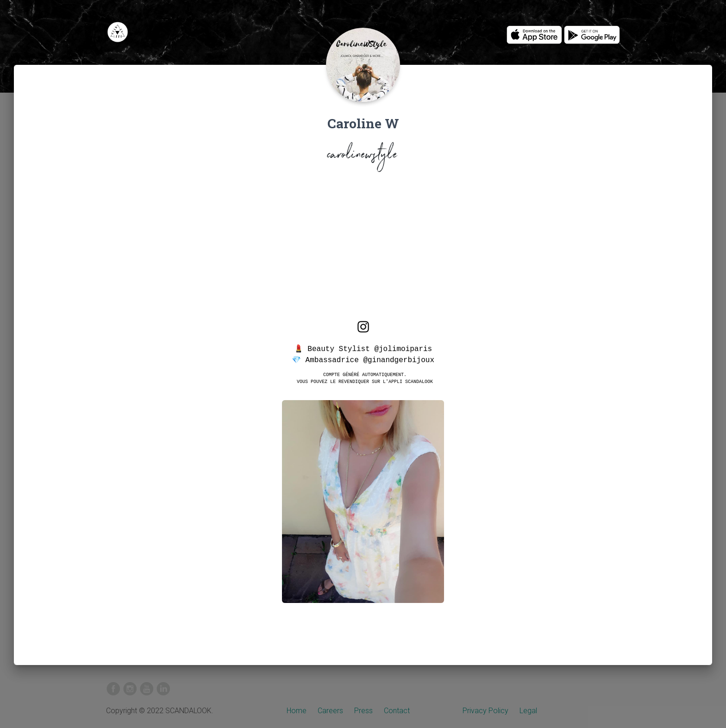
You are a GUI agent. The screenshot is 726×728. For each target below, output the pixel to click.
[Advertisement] (363, 248)
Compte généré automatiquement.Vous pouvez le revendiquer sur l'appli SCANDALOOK (365, 378)
